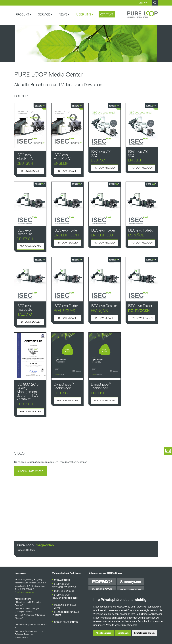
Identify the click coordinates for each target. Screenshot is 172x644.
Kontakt (107, 14)
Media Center (62, 580)
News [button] (63, 14)
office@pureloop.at (26, 592)
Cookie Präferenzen (31, 471)
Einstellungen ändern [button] (144, 633)
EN (145, 3)
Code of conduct (64, 591)
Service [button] (44, 14)
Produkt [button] (22, 14)
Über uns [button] (84, 14)
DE (140, 3)
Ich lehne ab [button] (123, 633)
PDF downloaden (30, 171)
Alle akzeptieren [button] (104, 633)
